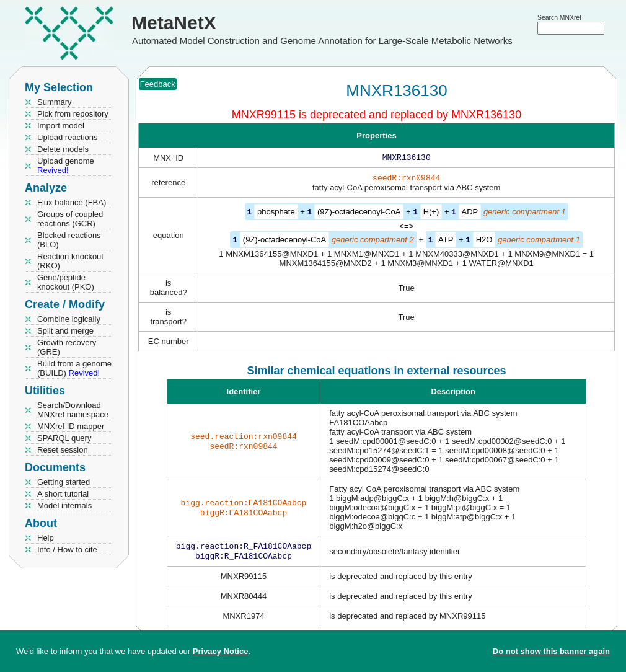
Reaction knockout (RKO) (70, 261)
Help (46, 538)
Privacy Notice (221, 651)
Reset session (63, 450)
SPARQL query (64, 438)
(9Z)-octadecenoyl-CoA (359, 214)
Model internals (64, 506)
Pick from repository (73, 114)
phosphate (276, 214)
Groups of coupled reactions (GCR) (70, 219)
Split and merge (65, 331)
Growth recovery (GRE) (67, 347)
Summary (55, 102)
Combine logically (69, 319)
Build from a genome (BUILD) (74, 368)
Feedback (158, 84)
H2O (484, 241)
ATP (446, 241)
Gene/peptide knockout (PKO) (66, 282)
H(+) (431, 214)
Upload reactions (68, 137)
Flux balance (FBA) (72, 202)
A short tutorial (63, 494)
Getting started (64, 482)
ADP (470, 214)
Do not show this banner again (551, 651)
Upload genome (66, 166)
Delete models (63, 149)
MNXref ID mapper (71, 426)
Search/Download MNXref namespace (73, 410)
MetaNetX (174, 23)
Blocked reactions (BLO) (69, 240)
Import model (61, 126)
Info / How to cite (67, 550)
